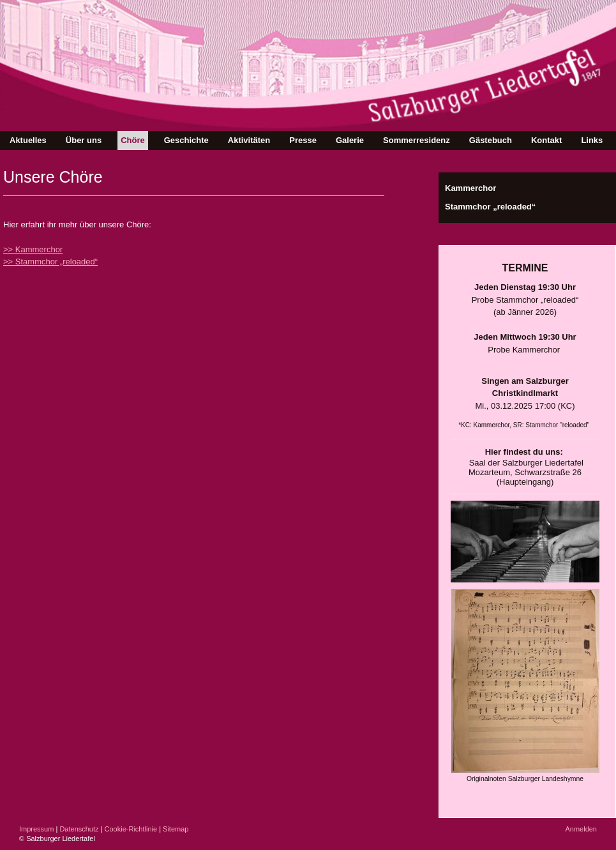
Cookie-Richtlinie (131, 829)
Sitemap (176, 829)
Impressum (36, 829)
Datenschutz (79, 829)
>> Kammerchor (33, 249)
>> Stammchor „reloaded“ (50, 262)
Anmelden (581, 829)
